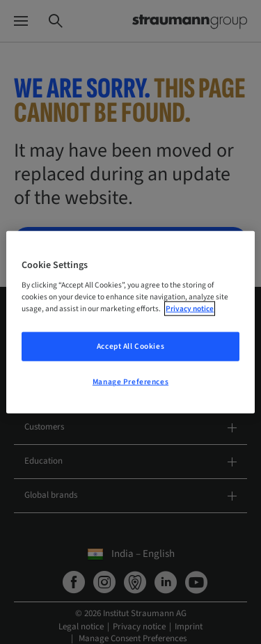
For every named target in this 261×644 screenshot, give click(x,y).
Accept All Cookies (130, 346)
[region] (130, 322)
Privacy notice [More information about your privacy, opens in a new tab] (190, 309)
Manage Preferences (130, 382)
